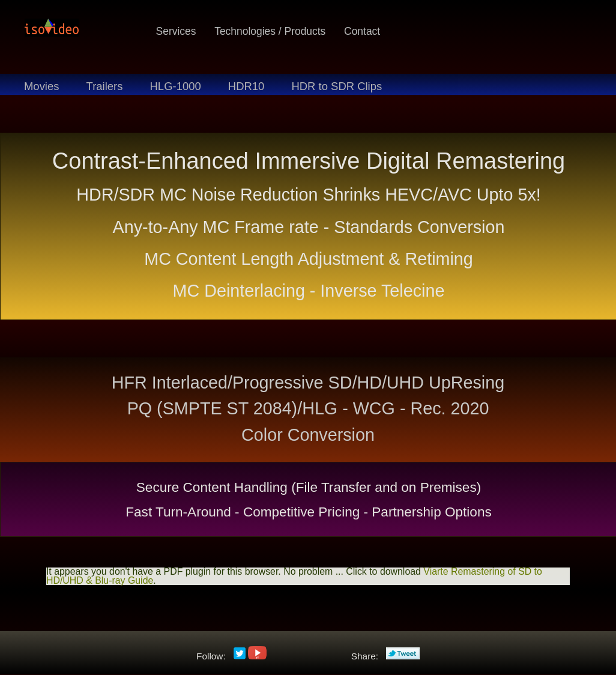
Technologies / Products (270, 31)
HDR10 (246, 86)
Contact (362, 31)
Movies (41, 86)
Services (176, 31)
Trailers (105, 86)
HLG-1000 (176, 86)
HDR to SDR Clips (337, 86)
